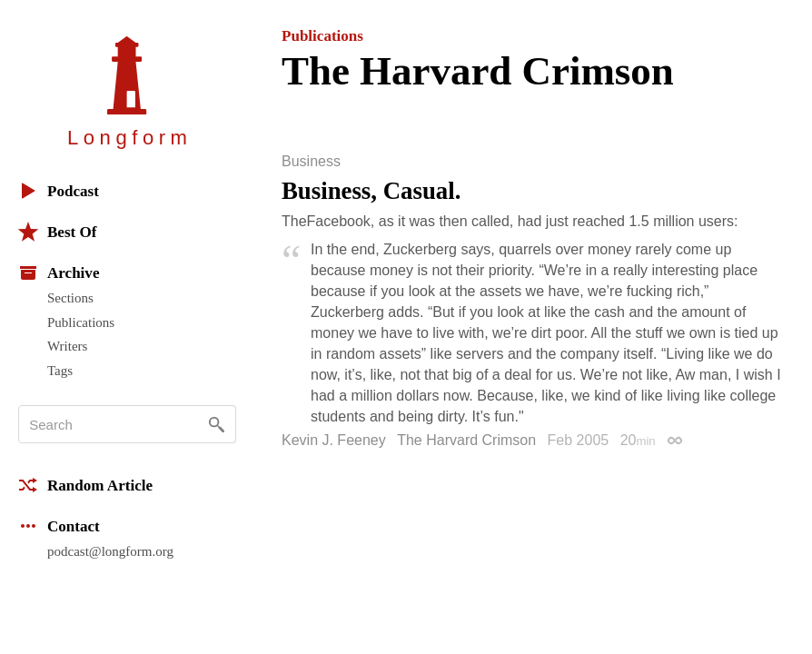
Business (311, 162)
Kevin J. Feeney (334, 440)
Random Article (85, 485)
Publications (81, 322)
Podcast (59, 191)
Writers (67, 346)
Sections (70, 298)
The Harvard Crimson (466, 440)
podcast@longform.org (110, 551)
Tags (60, 371)
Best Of (57, 232)
